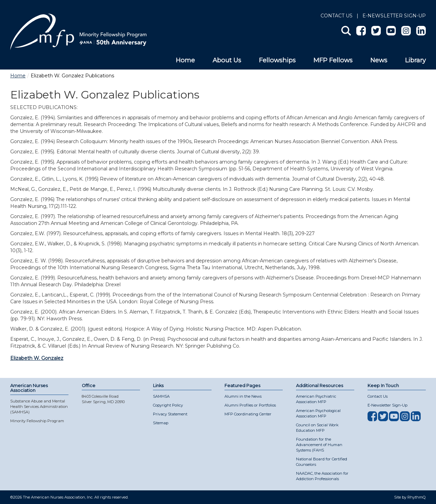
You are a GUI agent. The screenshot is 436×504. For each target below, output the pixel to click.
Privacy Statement (170, 414)
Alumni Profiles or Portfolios (250, 405)
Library (415, 60)
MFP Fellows (333, 60)
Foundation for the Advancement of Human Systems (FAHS (319, 445)
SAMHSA (161, 396)
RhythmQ (417, 497)
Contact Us (337, 16)
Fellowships (277, 60)
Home (185, 60)
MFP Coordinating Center (248, 414)
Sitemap (161, 423)
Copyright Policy (168, 405)
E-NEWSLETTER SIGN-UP (394, 16)
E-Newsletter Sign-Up (387, 405)
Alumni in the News (243, 396)
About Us (227, 60)
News (379, 60)
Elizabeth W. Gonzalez (37, 358)
